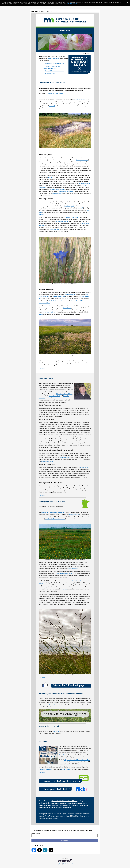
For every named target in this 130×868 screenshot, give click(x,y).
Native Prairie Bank (54, 396)
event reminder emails (45, 769)
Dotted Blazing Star (65, 457)
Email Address (36, 833)
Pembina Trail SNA (70, 295)
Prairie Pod (56, 731)
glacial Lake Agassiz (80, 100)
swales (41, 314)
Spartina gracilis (69, 206)
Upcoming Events (50, 74)
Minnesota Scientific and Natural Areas (64, 801)
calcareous (78, 158)
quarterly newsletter (53, 58)
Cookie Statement (72, 3)
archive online (44, 803)
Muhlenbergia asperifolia (57, 190)
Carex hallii (80, 208)
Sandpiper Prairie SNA (59, 297)
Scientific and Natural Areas (64, 394)
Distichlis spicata (57, 194)
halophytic (51, 177)
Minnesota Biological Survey (54, 94)
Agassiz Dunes (84, 467)
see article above (73, 569)
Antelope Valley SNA (51, 312)
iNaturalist (62, 755)
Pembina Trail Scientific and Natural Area (53, 513)
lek (58, 414)
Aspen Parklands (74, 515)
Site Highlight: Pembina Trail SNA (54, 71)
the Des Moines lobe (82, 160)
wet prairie (52, 106)
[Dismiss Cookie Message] (128, 2)
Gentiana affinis (54, 230)
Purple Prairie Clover (47, 461)
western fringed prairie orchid (64, 574)
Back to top (42, 368)
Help (73, 864)
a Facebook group (54, 705)
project (65, 589)
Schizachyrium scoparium (65, 192)
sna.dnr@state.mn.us (64, 807)
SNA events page (66, 769)
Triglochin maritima (72, 217)
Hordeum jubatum (85, 183)
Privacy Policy (59, 864)
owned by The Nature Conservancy (55, 519)
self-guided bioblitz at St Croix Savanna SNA (77, 760)
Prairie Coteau (67, 308)
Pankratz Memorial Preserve (58, 301)
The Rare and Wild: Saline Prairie (54, 63)
